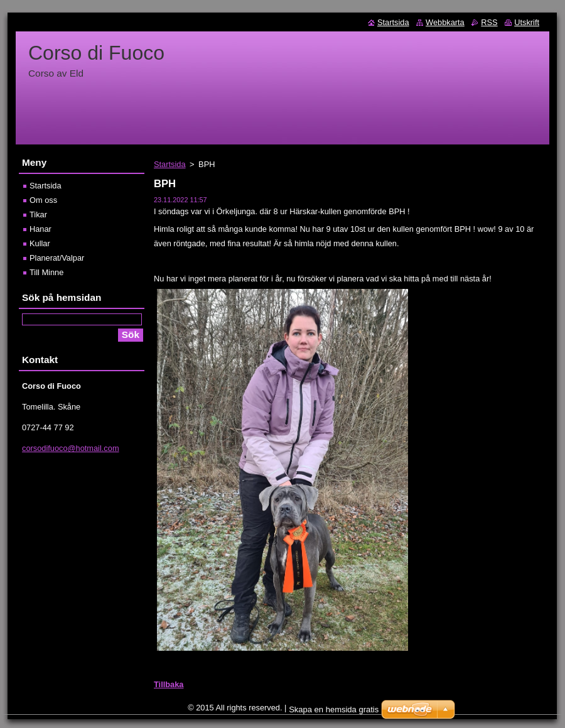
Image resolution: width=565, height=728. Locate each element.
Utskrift (527, 22)
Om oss (43, 200)
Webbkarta (445, 22)
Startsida (170, 164)
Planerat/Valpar (57, 258)
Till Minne (46, 272)
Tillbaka (169, 684)
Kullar (40, 243)
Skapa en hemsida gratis (334, 709)
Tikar (38, 215)
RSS (489, 22)
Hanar (40, 229)
